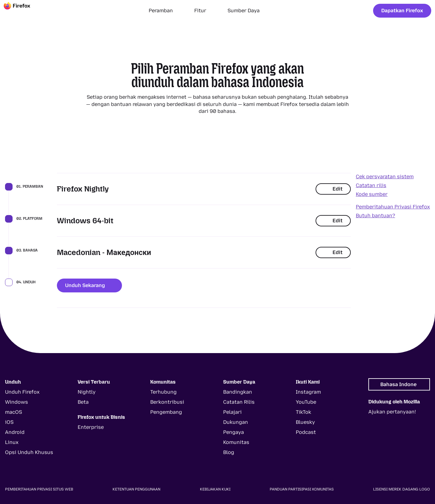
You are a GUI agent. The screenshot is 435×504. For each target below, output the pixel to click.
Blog (229, 452)
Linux (12, 442)
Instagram (308, 392)
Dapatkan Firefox (402, 11)
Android (15, 432)
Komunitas (236, 442)
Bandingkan (238, 392)
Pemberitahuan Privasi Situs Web (39, 489)
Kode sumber (372, 194)
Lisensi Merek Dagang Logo (402, 489)
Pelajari (232, 412)
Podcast (306, 432)
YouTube (306, 402)
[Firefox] (23, 11)
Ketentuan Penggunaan (136, 489)
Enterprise (91, 427)
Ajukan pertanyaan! (392, 412)
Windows (17, 402)
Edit (333, 189)
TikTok (303, 412)
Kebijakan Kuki (215, 489)
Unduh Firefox (22, 392)
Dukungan (236, 422)
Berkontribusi (167, 402)
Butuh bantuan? (375, 216)
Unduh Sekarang (89, 285)
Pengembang (166, 412)
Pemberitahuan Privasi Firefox (393, 207)
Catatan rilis (371, 185)
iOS (9, 422)
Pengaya (234, 432)
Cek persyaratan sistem (385, 177)
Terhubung (163, 392)
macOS (14, 412)
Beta (83, 402)
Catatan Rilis (239, 402)
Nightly (87, 392)
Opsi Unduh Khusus (29, 452)
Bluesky (305, 422)
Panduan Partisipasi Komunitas (302, 489)
